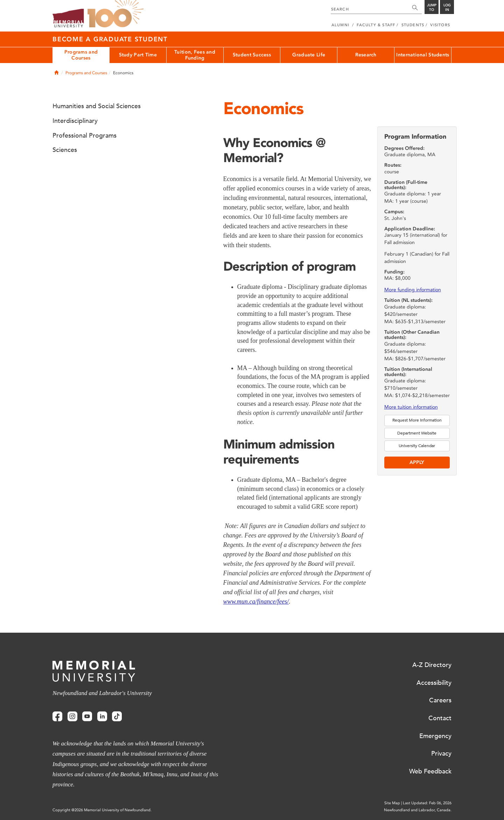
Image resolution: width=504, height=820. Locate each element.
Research (366, 55)
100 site (115, 14)
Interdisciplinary (75, 121)
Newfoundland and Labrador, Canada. (418, 810)
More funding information (413, 290)
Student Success (252, 55)
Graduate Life (309, 55)
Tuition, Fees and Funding (195, 55)
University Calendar (417, 446)
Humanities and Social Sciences (97, 106)
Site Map (392, 803)
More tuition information (411, 407)
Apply (417, 462)
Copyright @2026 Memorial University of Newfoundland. (102, 810)
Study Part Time (138, 55)
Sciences (65, 150)
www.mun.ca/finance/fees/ (256, 602)
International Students (423, 55)
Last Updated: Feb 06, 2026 (427, 803)
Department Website (417, 433)
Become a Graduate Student (110, 39)
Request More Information (417, 420)
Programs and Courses (81, 55)
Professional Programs (85, 135)
